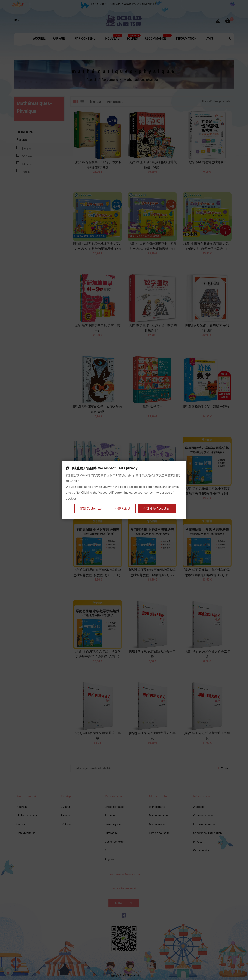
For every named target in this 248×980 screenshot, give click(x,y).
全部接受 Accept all (157, 509)
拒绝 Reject (122, 509)
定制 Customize (91, 509)
